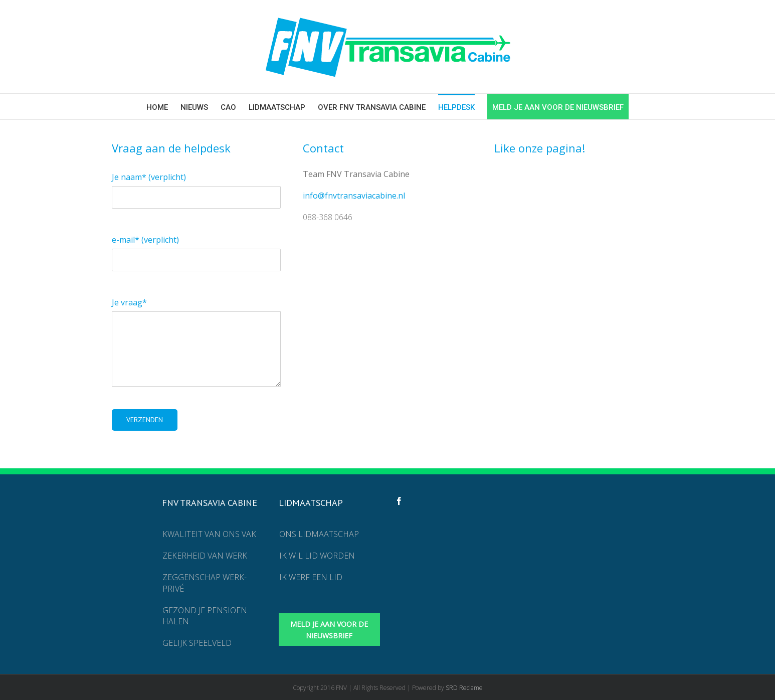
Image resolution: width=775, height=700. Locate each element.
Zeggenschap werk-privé (205, 583)
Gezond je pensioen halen (205, 616)
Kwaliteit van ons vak (209, 534)
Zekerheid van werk (205, 556)
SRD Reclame (464, 688)
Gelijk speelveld (197, 643)
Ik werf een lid (311, 577)
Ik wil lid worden (317, 556)
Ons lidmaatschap (319, 534)
